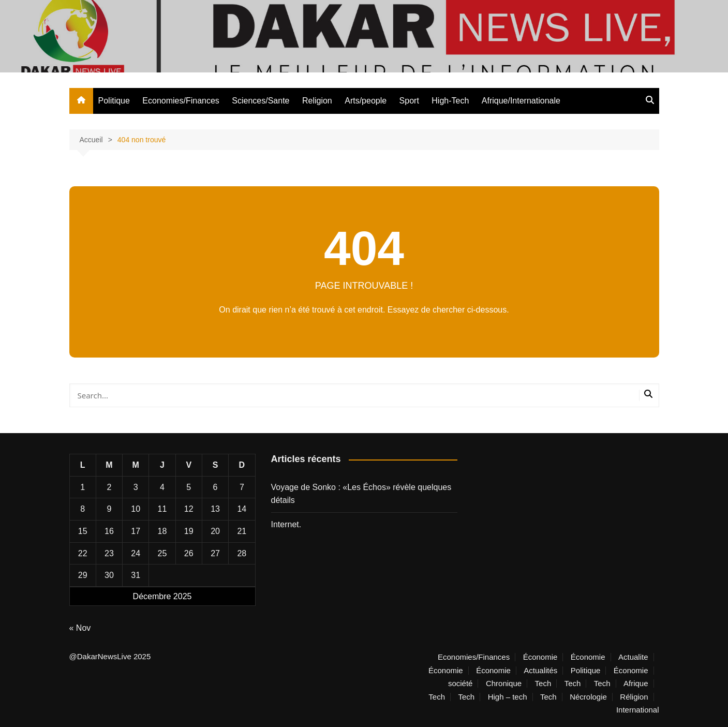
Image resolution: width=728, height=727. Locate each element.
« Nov (80, 628)
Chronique (504, 684)
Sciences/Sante (261, 101)
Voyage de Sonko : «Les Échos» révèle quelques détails (361, 494)
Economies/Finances (181, 101)
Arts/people (366, 101)
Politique (114, 101)
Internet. (286, 524)
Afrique (636, 684)
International (638, 710)
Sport (409, 101)
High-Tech (450, 101)
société (460, 684)
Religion (317, 101)
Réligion (634, 697)
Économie (540, 657)
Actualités (540, 671)
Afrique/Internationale (521, 101)
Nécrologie (588, 697)
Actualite (633, 657)
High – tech (508, 697)
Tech (543, 684)
